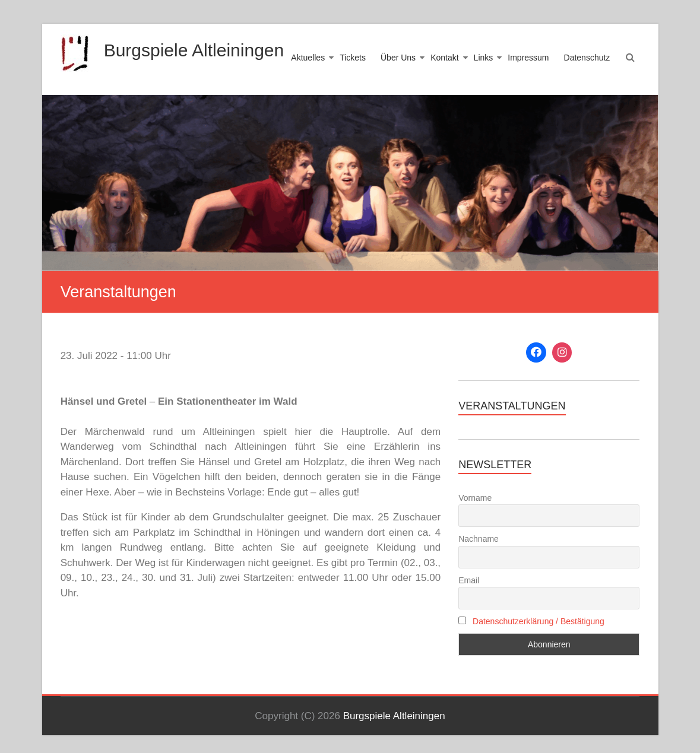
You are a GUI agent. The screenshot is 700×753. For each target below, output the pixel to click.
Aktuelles (308, 58)
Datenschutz (587, 58)
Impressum (528, 58)
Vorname (475, 498)
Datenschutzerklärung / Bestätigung (539, 621)
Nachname (479, 539)
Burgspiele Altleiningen (194, 50)
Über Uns (398, 58)
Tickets (353, 58)
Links (484, 58)
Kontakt (444, 58)
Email (469, 580)
